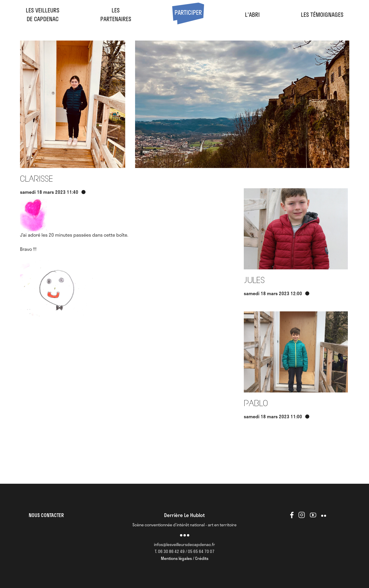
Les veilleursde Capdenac (43, 14)
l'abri (252, 14)
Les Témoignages (322, 14)
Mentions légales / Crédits (185, 558)
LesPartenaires (116, 14)
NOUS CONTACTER (46, 515)
